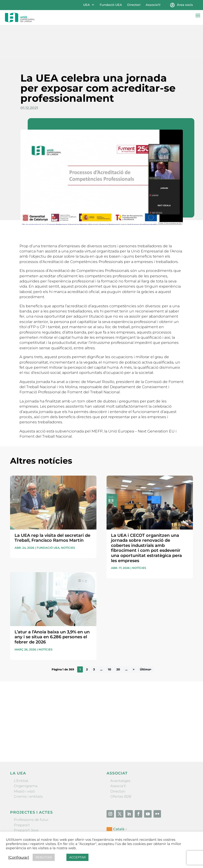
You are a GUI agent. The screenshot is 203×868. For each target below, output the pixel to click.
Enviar (182, 708)
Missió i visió (24, 757)
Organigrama (26, 752)
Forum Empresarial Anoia (36, 807)
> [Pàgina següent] (134, 636)
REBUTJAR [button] (44, 857)
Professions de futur (31, 786)
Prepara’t (22, 791)
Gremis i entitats (28, 763)
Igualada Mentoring (31, 812)
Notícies (68, 514)
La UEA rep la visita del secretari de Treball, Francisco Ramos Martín (52, 504)
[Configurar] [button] (19, 857)
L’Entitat (21, 747)
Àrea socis (185, 5)
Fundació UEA (111, 5)
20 (118, 636)
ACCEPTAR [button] (77, 857)
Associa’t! (153, 5)
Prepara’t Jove (26, 796)
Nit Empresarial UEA (32, 802)
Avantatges (120, 747)
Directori (134, 5)
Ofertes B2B (121, 763)
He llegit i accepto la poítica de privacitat (42, 699)
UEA (86, 5)
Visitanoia (22, 817)
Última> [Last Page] (146, 636)
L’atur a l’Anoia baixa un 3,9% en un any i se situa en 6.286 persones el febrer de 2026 (52, 603)
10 (109, 636)
